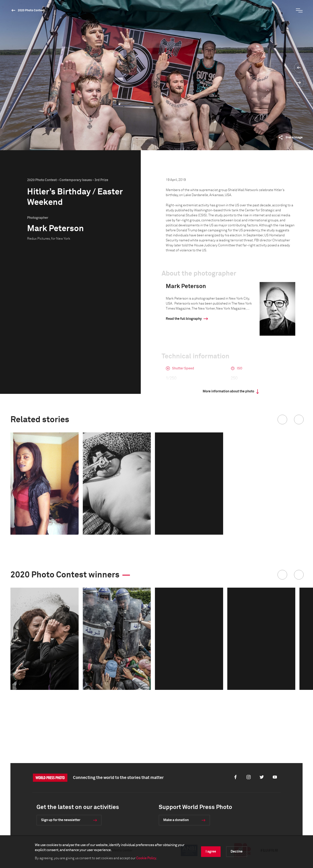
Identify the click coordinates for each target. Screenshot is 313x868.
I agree (211, 852)
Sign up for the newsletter (61, 820)
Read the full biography (184, 319)
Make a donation (176, 820)
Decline (237, 852)
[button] (282, 420)
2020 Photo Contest (31, 10)
